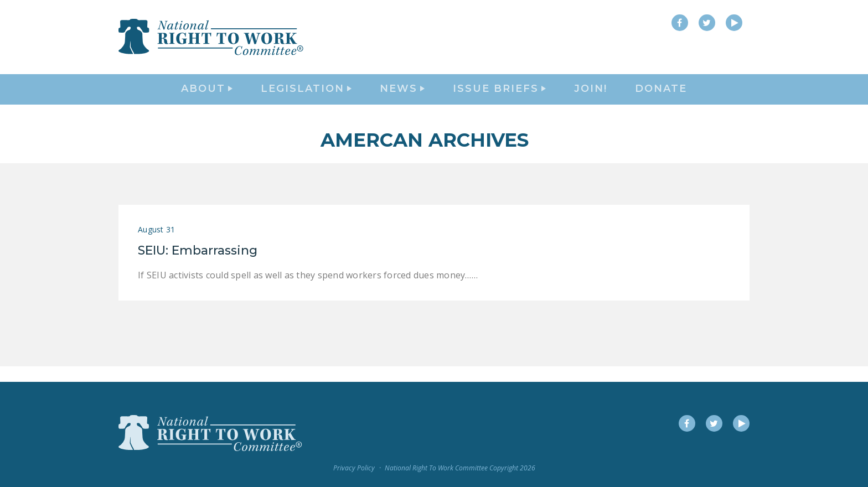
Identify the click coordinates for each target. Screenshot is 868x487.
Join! (591, 97)
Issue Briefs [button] (499, 97)
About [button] (207, 97)
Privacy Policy (354, 468)
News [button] (402, 97)
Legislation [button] (306, 97)
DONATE (661, 97)
